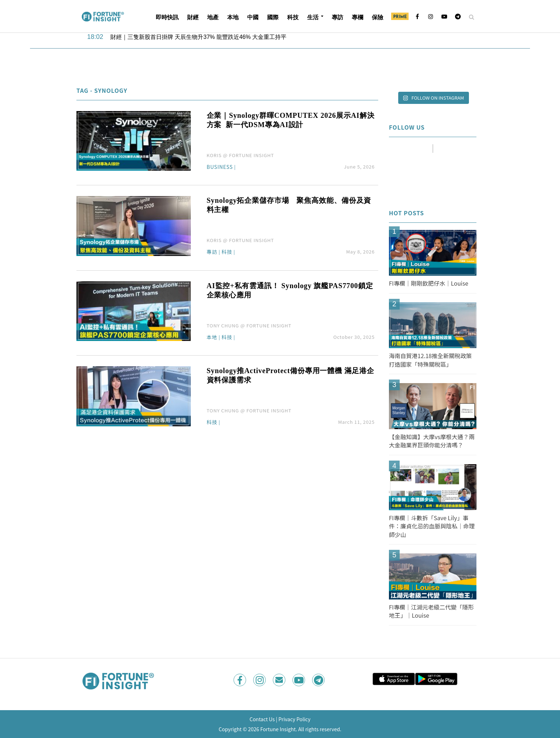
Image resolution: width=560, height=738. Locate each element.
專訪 (337, 17)
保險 (377, 17)
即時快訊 (167, 17)
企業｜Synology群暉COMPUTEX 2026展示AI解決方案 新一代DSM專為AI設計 (291, 120)
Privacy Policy (294, 719)
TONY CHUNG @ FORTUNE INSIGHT (249, 325)
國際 (273, 17)
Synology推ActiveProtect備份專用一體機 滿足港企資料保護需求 (291, 375)
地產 (213, 17)
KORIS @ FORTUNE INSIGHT (241, 155)
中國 (253, 17)
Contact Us (262, 719)
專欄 (357, 17)
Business (220, 167)
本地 (233, 17)
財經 (193, 17)
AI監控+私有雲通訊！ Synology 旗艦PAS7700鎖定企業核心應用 (290, 290)
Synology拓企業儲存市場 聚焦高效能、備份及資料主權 (289, 205)
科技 (293, 17)
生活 (313, 17)
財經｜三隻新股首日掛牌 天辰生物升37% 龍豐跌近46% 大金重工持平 (198, 37)
